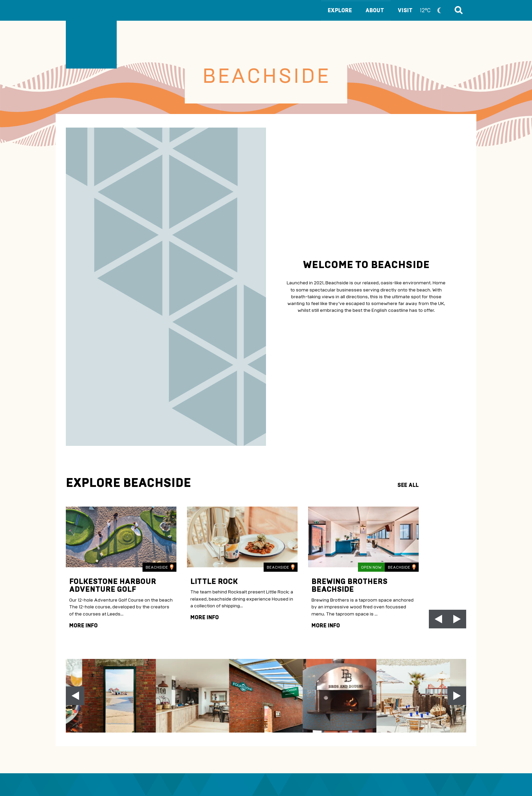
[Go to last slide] (438, 619)
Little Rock (214, 581)
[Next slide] (457, 619)
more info (83, 626)
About (375, 10)
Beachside (159, 567)
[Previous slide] (75, 696)
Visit (423, 10)
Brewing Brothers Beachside (349, 585)
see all (408, 485)
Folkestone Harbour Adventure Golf (113, 585)
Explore (340, 10)
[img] (121, 537)
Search (458, 10)
